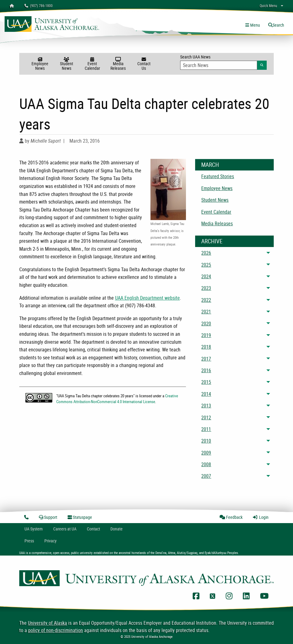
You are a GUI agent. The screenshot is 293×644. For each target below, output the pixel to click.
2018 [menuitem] (206, 347)
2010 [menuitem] (206, 441)
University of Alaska (47, 623)
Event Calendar (92, 64)
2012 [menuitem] (206, 417)
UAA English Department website (147, 298)
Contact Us (144, 64)
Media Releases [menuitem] (217, 223)
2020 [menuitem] (206, 324)
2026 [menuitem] (206, 253)
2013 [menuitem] (206, 406)
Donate (117, 529)
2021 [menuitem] (206, 312)
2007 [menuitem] (206, 476)
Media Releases (118, 64)
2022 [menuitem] (206, 300)
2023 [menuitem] (206, 288)
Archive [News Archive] (212, 241)
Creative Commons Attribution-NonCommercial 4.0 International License (117, 399)
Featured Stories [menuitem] (218, 176)
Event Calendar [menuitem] (216, 212)
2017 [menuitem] (206, 359)
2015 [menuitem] (206, 382)
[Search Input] (219, 65)
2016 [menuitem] (206, 370)
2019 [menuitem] (206, 335)
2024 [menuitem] (206, 276)
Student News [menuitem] (215, 200)
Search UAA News (223, 62)
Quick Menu (268, 6)
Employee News (40, 64)
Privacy (50, 541)
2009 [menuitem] (206, 453)
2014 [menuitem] (206, 394)
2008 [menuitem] (206, 464)
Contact (93, 529)
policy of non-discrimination (56, 630)
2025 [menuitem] (206, 265)
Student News (66, 64)
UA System (34, 529)
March (210, 165)
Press (29, 541)
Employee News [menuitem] (217, 188)
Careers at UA (65, 529)
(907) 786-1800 (39, 6)
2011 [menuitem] (206, 429)
